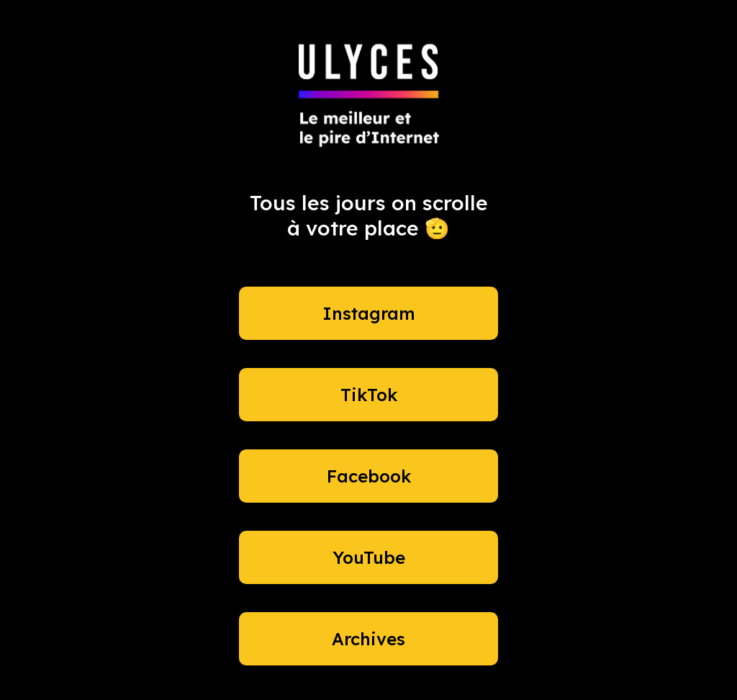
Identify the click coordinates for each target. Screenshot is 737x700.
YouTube (369, 557)
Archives (368, 639)
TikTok (369, 395)
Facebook (369, 476)
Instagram (369, 313)
